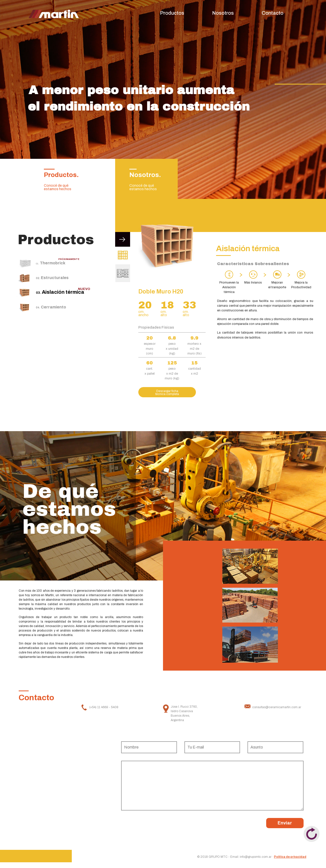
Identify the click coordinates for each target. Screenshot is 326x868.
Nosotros (223, 13)
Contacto (273, 13)
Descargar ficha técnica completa (167, 393)
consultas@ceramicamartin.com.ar (277, 707)
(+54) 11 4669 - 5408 (104, 707)
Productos (172, 13)
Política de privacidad (290, 857)
